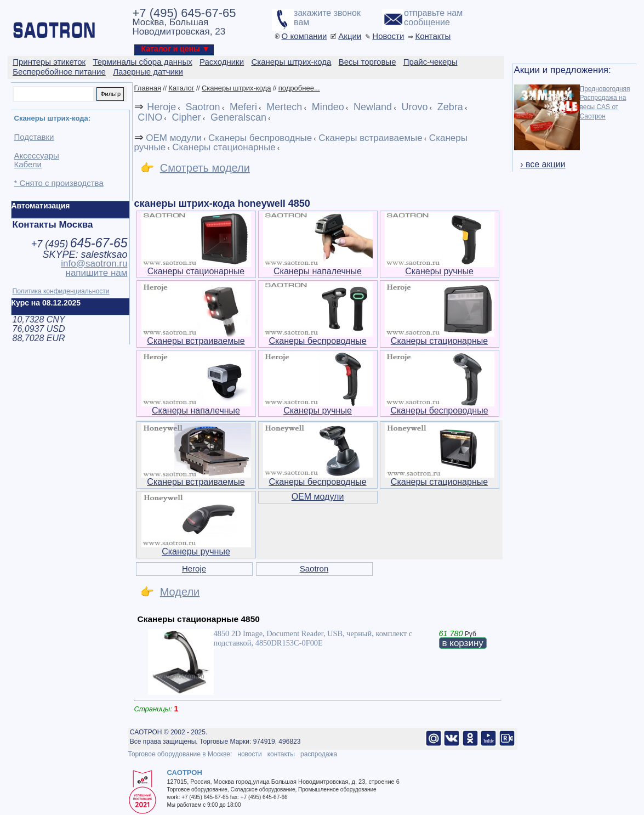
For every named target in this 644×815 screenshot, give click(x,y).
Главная (148, 88)
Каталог (181, 88)
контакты (281, 754)
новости (249, 754)
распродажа (319, 754)
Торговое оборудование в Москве (179, 754)
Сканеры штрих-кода (236, 88)
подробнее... (299, 88)
